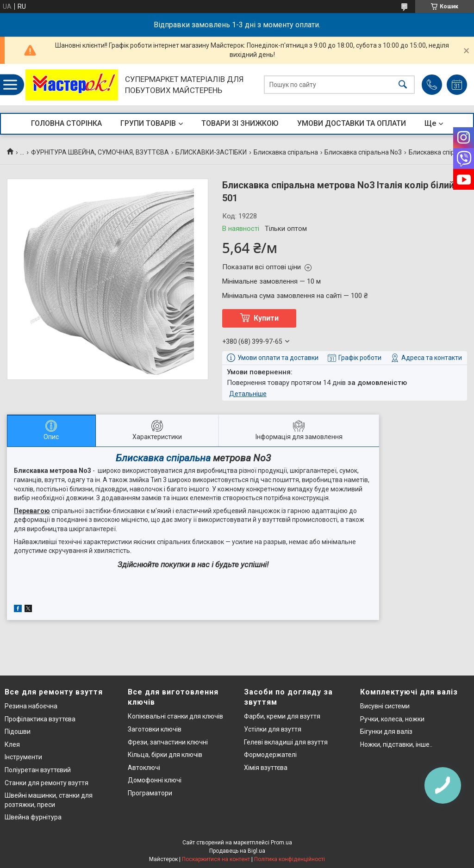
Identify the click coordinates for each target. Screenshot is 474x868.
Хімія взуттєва (266, 768)
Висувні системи (385, 706)
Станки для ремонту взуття (47, 783)
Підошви (18, 732)
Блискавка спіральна (286, 152)
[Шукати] (403, 85)
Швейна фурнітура (33, 817)
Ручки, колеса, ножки (392, 719)
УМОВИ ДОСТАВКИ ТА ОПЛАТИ (352, 123)
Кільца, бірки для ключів (165, 755)
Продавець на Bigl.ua (237, 851)
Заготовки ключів (155, 729)
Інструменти (23, 757)
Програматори (150, 793)
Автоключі (144, 768)
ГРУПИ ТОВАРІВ (148, 123)
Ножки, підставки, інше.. (396, 744)
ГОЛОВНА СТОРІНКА (66, 123)
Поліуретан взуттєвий (38, 770)
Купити (266, 318)
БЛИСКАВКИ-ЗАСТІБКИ (211, 152)
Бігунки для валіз (386, 732)
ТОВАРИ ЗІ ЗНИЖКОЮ (240, 123)
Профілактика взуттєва (40, 719)
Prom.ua (281, 843)
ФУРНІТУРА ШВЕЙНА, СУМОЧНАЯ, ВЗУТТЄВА (100, 152)
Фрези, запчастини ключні (168, 742)
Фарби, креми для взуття (282, 716)
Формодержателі (270, 755)
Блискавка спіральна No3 (363, 152)
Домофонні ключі (155, 780)
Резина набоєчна (31, 706)
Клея (12, 744)
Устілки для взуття (273, 729)
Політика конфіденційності (290, 859)
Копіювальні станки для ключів (175, 716)
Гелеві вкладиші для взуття (286, 742)
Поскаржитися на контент (216, 859)
